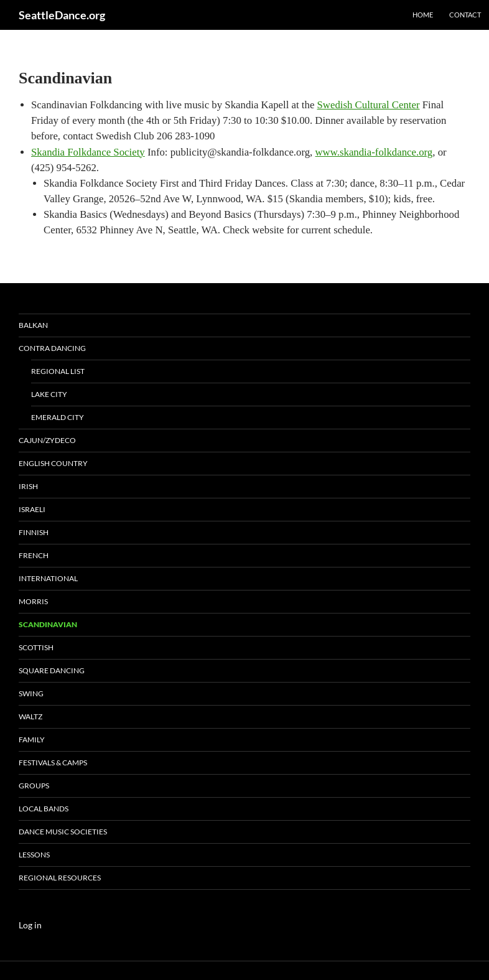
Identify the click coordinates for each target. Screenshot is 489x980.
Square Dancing (52, 670)
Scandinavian (48, 624)
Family (32, 740)
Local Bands (44, 809)
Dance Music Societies (63, 832)
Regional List (58, 371)
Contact (465, 15)
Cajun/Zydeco (47, 440)
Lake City (49, 394)
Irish (28, 486)
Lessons (34, 855)
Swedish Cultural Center (369, 105)
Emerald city (58, 417)
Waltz (30, 716)
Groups (34, 786)
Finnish (34, 532)
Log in (30, 925)
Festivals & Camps (53, 763)
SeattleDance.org (62, 15)
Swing (31, 693)
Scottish (36, 647)
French (34, 555)
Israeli (32, 509)
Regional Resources (60, 878)
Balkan (33, 325)
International (48, 578)
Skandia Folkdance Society (88, 152)
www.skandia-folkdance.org (374, 152)
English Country (53, 463)
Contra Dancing (52, 348)
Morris (33, 601)
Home (423, 15)
